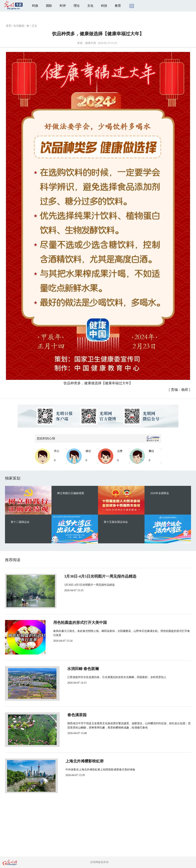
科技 (104, 6)
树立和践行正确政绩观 (71, 493)
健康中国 (91, 43)
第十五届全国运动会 (116, 522)
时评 (63, 6)
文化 (90, 6)
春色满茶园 (70, 715)
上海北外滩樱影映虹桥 (80, 761)
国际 (49, 6)
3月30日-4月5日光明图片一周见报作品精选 (97, 576)
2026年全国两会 (160, 493)
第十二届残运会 (20, 522)
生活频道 (19, 26)
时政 (35, 6)
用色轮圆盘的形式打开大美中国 (88, 622)
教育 (118, 6)
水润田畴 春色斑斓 (77, 669)
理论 (77, 6)
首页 (9, 26)
